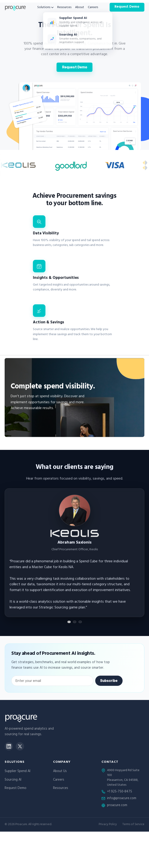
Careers (93, 8)
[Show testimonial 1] (69, 622)
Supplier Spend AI (17, 771)
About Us (60, 771)
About (80, 8)
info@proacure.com (122, 799)
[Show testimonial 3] (80, 622)
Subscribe (109, 681)
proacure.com (117, 806)
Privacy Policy (108, 825)
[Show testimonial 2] (75, 622)
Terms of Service (133, 825)
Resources (64, 8)
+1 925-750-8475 (120, 792)
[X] (20, 746)
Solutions (45, 8)
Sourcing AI (13, 780)
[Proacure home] (15, 7)
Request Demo (127, 7)
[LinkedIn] (9, 746)
